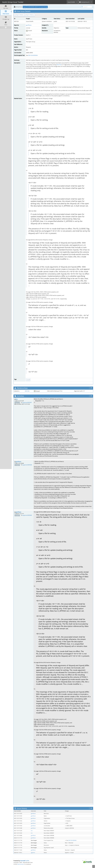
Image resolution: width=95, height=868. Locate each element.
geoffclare (29, 25)
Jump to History (30, 15)
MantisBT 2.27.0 (25, 861)
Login (25, 7)
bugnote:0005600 (27, 515)
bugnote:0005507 (27, 402)
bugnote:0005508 (27, 465)
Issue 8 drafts (72, 2)
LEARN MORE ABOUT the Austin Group (37, 7)
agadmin (33, 853)
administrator (21, 864)
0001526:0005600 (33, 55)
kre (17, 399)
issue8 (28, 380)
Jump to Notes (19, 15)
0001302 (59, 65)
